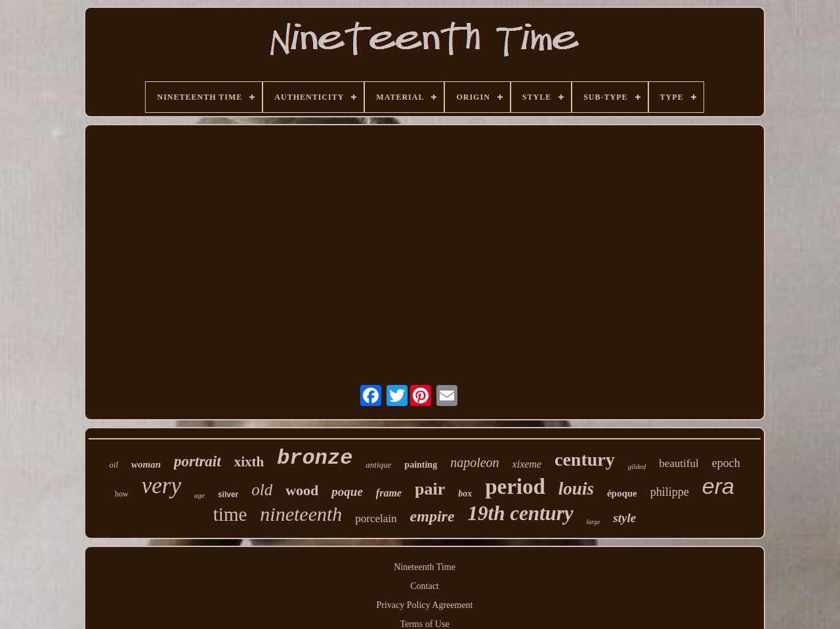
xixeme (527, 464)
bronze (315, 458)
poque (347, 492)
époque (622, 493)
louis (576, 489)
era (718, 486)
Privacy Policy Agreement (425, 605)
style (624, 518)
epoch (726, 463)
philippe (670, 492)
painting (421, 465)
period (515, 487)
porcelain (376, 518)
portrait (198, 461)
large (594, 522)
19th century (521, 513)
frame (389, 493)
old (262, 490)
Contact (425, 586)
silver (228, 495)
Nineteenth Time (425, 567)
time (230, 514)
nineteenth (301, 514)
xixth (249, 462)
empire (432, 516)
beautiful (679, 463)
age (199, 495)
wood (302, 490)
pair (430, 489)
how (122, 494)
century (585, 459)
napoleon (474, 462)
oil (114, 465)
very (161, 486)
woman (146, 464)
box (465, 494)
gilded (637, 466)
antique (378, 465)
